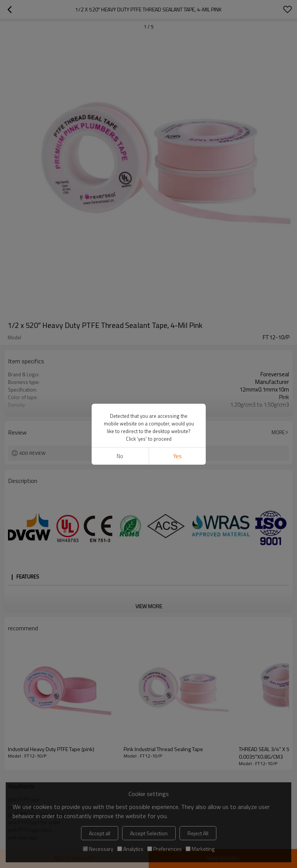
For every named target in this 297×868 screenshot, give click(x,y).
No (120, 456)
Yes (177, 456)
